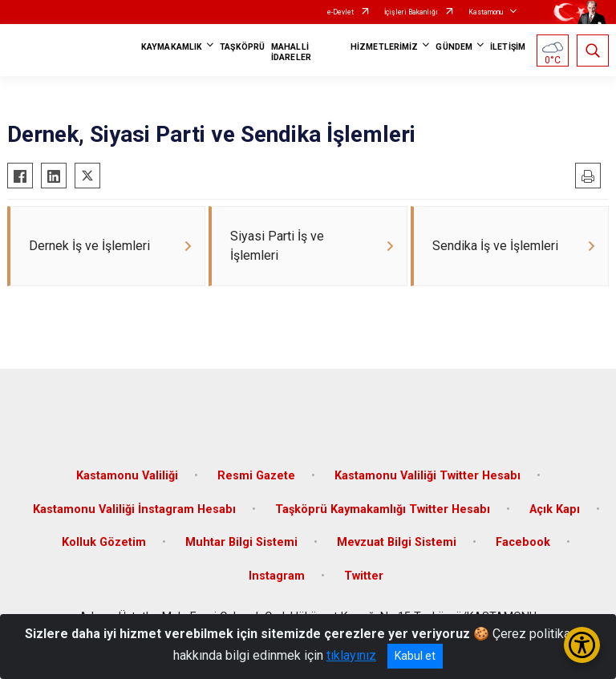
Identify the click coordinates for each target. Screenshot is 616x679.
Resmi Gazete (256, 476)
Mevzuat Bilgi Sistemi (397, 542)
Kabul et (415, 656)
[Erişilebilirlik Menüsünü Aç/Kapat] (582, 645)
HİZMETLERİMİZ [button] (384, 47)
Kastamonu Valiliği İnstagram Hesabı (134, 509)
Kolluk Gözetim (104, 542)
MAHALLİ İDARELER (291, 52)
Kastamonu (486, 12)
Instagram (277, 576)
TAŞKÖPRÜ (242, 47)
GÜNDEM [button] (454, 47)
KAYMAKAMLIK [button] (172, 47)
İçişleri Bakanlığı (411, 12)
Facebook (523, 542)
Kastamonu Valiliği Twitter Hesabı (428, 476)
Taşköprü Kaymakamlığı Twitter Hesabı (383, 509)
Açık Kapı (555, 509)
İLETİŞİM (508, 47)
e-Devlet (340, 12)
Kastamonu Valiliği (127, 476)
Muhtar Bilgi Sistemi (241, 542)
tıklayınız (351, 655)
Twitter (364, 576)
